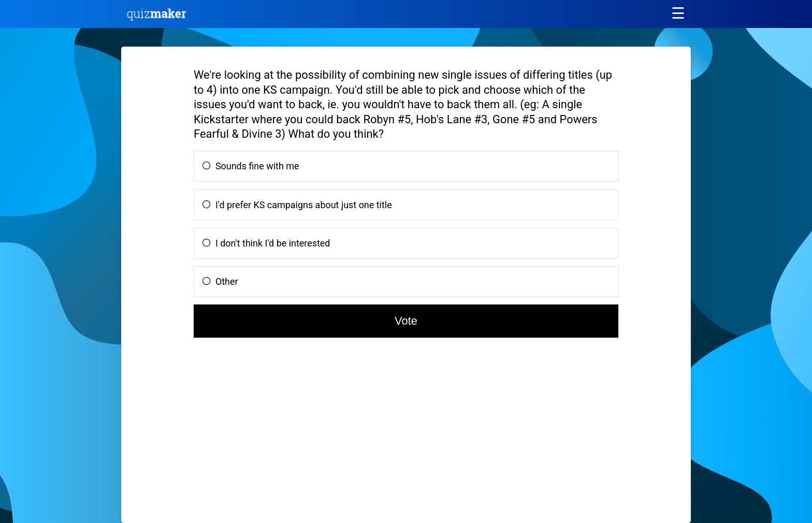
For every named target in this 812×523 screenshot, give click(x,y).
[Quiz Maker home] (157, 18)
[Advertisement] (224, 434)
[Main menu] (678, 13)
